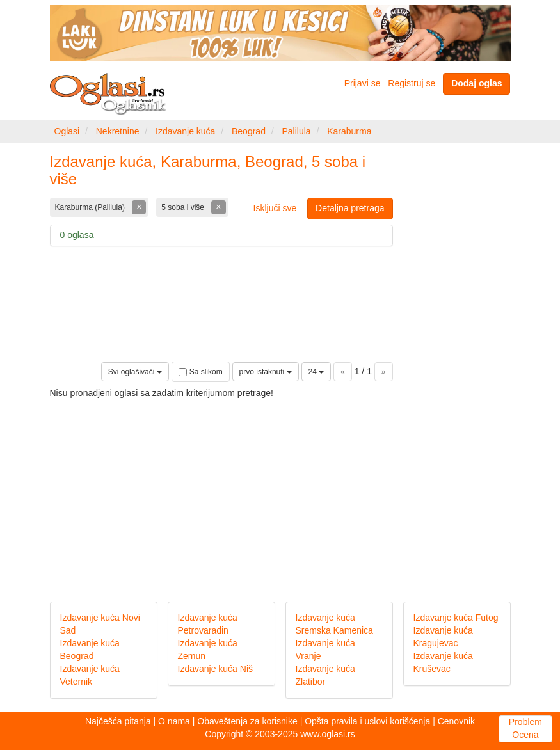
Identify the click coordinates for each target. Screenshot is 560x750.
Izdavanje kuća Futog (456, 618)
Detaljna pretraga (350, 208)
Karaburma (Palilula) (91, 207)
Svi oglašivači (135, 372)
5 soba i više (184, 207)
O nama (174, 721)
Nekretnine (118, 131)
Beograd (249, 131)
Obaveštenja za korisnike (247, 721)
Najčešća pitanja (118, 721)
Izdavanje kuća (185, 131)
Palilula (296, 131)
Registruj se (412, 83)
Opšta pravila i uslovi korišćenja (367, 721)
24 (316, 372)
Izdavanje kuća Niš (216, 669)
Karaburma (349, 131)
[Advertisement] (280, 490)
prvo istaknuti (266, 372)
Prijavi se (363, 83)
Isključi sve (275, 208)
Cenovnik (456, 721)
